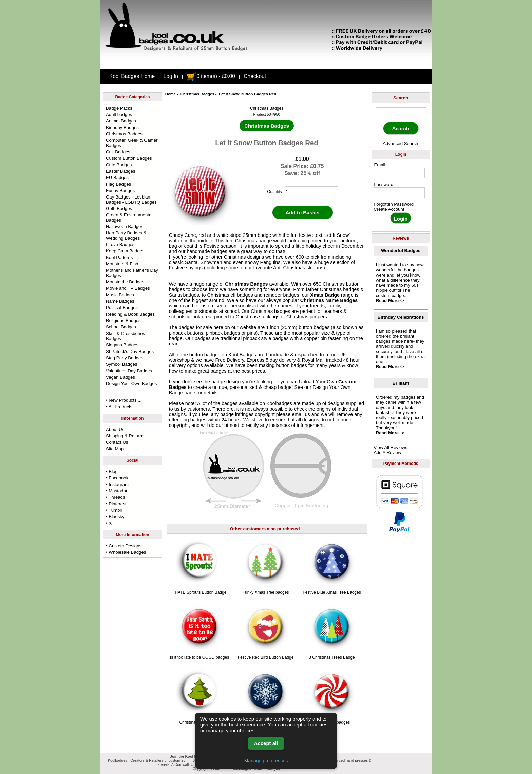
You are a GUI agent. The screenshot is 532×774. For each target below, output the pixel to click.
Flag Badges (118, 184)
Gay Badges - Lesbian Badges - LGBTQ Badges (131, 200)
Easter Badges (121, 171)
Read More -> (390, 300)
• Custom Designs (124, 546)
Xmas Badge (325, 295)
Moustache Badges (125, 282)
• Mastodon (117, 491)
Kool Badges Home (132, 76)
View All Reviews (390, 447)
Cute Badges (119, 165)
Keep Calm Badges (125, 251)
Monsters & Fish (122, 264)
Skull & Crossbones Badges (125, 336)
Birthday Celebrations (401, 317)
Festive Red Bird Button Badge (266, 657)
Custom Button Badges (129, 158)
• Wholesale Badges (126, 552)
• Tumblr (114, 510)
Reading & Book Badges (130, 314)
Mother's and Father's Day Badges (132, 273)
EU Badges (117, 178)
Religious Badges (123, 320)
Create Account (389, 209)
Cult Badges (118, 152)
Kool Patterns (119, 257)
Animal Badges (121, 121)
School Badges (121, 327)
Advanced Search (400, 143)
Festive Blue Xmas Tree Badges (332, 592)
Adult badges (119, 115)
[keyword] (401, 113)
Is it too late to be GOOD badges (199, 657)
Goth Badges (119, 209)
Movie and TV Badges (128, 288)
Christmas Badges (197, 94)
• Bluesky (115, 517)
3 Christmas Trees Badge (332, 657)
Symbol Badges (121, 364)
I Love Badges (120, 244)
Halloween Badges (125, 226)
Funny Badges (120, 191)
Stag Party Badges (125, 358)
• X (109, 523)
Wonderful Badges (401, 251)
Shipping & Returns (125, 436)
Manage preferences (266, 761)
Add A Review (387, 452)
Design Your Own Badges (131, 384)
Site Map (115, 449)
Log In (171, 76)
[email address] (399, 173)
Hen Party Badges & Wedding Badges (126, 235)
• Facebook (117, 478)
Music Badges (120, 295)
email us (301, 414)
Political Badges (122, 308)
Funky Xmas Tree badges (266, 592)
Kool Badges (242, 355)
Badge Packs (119, 108)
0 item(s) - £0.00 (211, 76)
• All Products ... (122, 407)
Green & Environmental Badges (129, 218)
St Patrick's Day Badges (130, 351)
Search (401, 98)
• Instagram (117, 484)
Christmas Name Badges (329, 300)
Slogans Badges (122, 345)
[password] (399, 193)
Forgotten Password (394, 204)
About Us (115, 429)
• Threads (115, 497)
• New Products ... (124, 400)
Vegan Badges (120, 377)
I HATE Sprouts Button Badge (200, 592)
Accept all (266, 743)
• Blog (112, 471)
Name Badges (120, 301)
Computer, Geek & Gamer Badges (132, 143)
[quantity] (311, 192)
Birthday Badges (122, 127)
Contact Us (117, 442)
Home (171, 94)
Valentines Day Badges (129, 371)
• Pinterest (116, 504)
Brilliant (401, 383)
